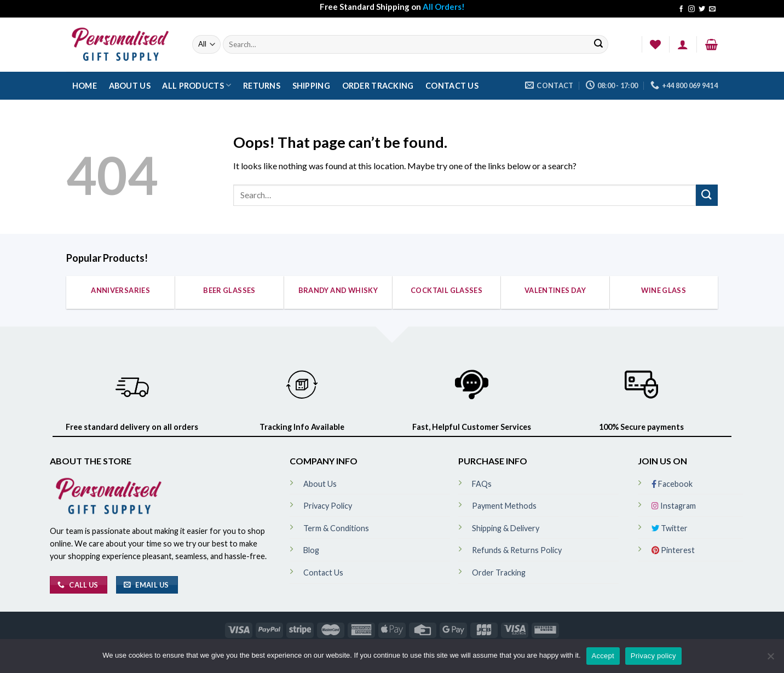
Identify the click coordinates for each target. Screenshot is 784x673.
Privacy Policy (328, 506)
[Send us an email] (712, 9)
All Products (197, 85)
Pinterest (673, 550)
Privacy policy (653, 656)
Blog (311, 550)
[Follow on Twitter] (702, 9)
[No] (770, 659)
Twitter (670, 528)
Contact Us (452, 86)
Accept (603, 656)
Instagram (674, 506)
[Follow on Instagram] (691, 9)
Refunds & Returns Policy (517, 550)
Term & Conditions (336, 528)
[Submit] (598, 45)
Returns (262, 86)
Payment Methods (504, 506)
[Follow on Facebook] (681, 9)
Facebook (672, 484)
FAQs (482, 484)
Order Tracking (378, 86)
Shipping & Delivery (506, 528)
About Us (130, 86)
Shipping (311, 86)
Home (85, 86)
